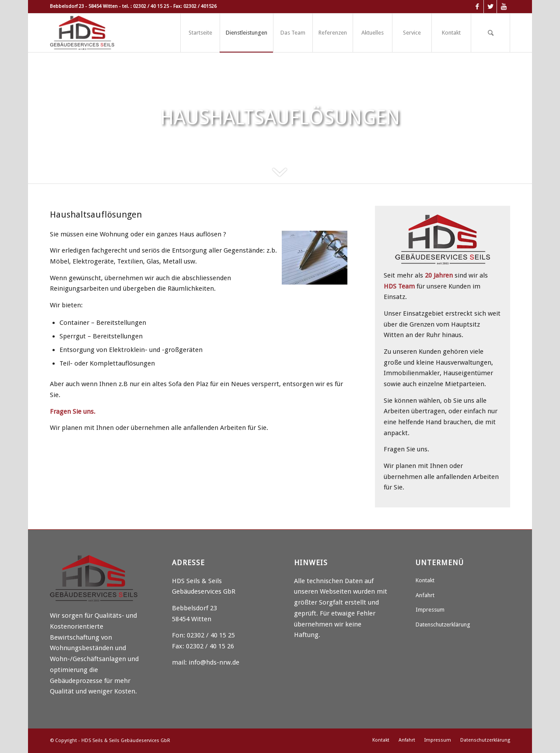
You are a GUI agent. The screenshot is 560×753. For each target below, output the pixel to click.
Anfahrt (425, 595)
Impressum (430, 610)
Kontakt (425, 580)
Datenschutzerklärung (443, 625)
